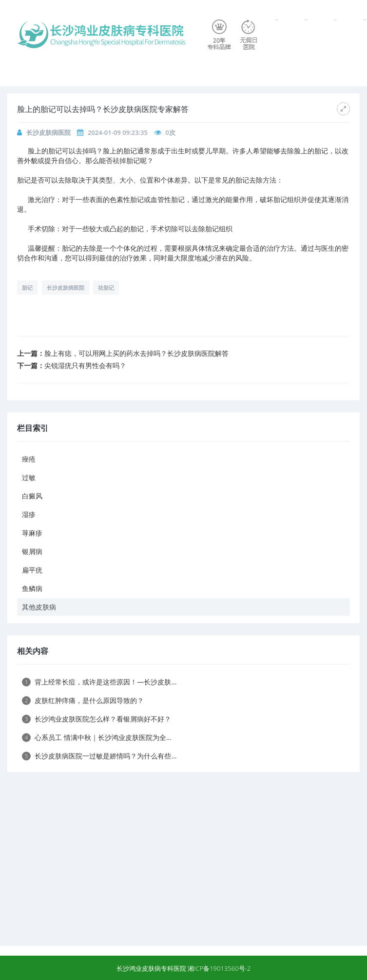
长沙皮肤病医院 (48, 132)
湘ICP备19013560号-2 (219, 968)
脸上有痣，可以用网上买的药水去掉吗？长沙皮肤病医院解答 (136, 353)
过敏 (29, 477)
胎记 (27, 287)
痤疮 (29, 459)
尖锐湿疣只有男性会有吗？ (85, 365)
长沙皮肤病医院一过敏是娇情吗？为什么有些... (99, 756)
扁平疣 (32, 570)
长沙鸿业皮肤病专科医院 (151, 968)
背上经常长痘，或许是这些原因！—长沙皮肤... (99, 682)
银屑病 (32, 551)
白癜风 (32, 496)
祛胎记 (106, 287)
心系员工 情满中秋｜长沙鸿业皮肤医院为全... (97, 737)
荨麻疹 (32, 533)
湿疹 (29, 514)
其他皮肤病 (39, 607)
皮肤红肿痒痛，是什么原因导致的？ (83, 700)
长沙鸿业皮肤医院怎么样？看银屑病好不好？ (97, 719)
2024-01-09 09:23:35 (118, 132)
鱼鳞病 (32, 588)
